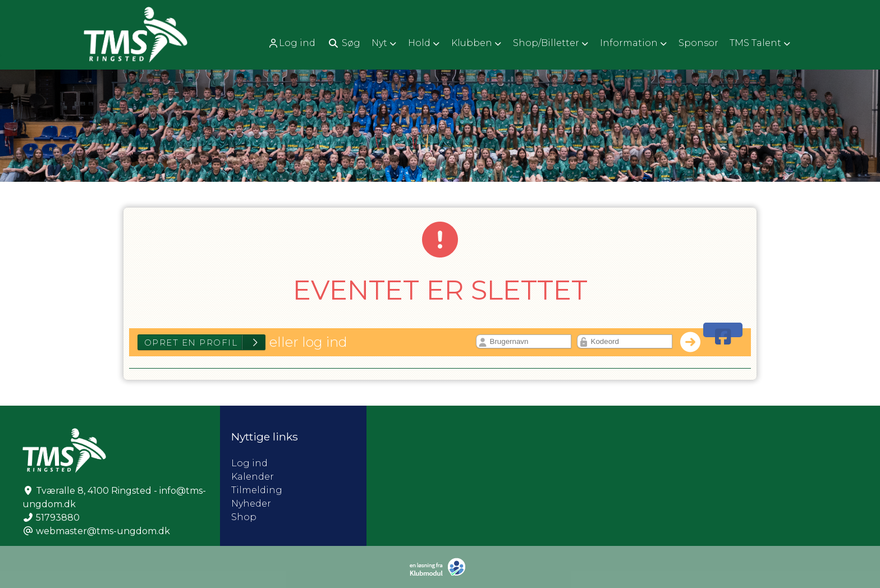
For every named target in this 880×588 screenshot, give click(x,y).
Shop (244, 517)
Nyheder (251, 504)
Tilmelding (257, 490)
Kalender (253, 477)
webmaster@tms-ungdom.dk (103, 531)
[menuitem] (293, 43)
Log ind (292, 43)
